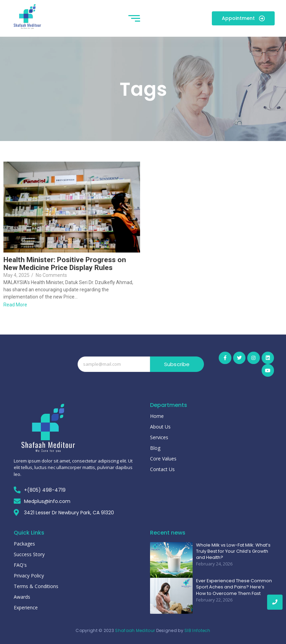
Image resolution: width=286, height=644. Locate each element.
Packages (24, 544)
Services (159, 437)
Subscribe (177, 364)
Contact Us (162, 469)
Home (157, 416)
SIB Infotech (197, 630)
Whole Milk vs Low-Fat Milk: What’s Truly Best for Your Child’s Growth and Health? (233, 551)
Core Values (163, 459)
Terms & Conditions (36, 586)
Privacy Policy (29, 576)
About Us (160, 427)
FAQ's (20, 565)
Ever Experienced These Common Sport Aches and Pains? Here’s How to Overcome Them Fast (234, 587)
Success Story (29, 554)
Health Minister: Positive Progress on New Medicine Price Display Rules (65, 264)
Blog (155, 448)
